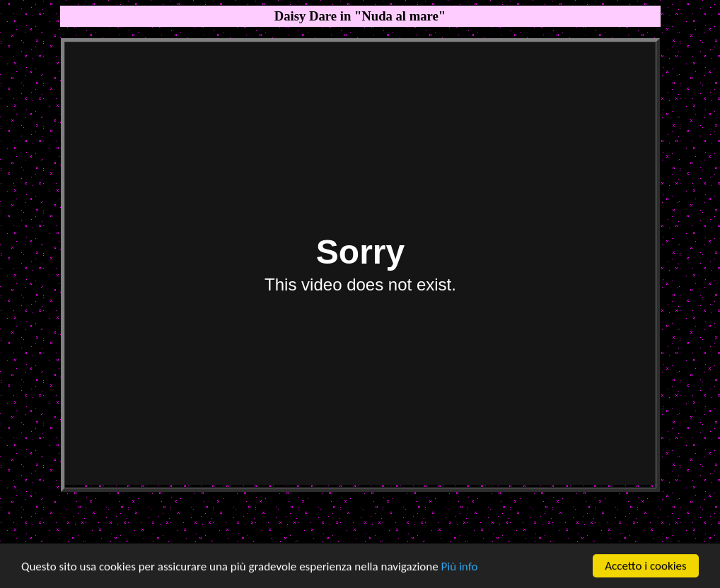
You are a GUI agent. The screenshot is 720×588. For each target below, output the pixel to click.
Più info (460, 566)
